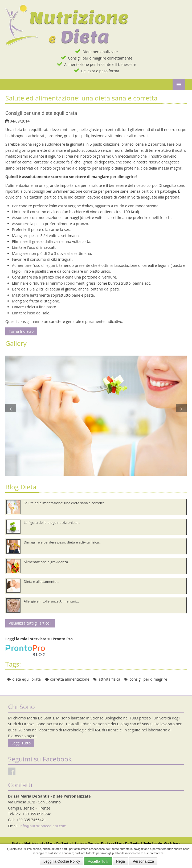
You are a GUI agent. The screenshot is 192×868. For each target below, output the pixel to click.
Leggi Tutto (21, 743)
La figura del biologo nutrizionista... (52, 523)
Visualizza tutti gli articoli (30, 623)
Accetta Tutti (98, 861)
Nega (120, 861)
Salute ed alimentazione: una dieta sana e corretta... (65, 503)
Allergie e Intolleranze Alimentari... (51, 601)
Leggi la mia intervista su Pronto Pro (39, 639)
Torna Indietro (21, 331)
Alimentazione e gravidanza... (47, 562)
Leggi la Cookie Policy (62, 861)
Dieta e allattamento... (41, 582)
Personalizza (143, 861)
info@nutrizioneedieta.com (43, 826)
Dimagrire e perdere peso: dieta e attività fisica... (63, 542)
